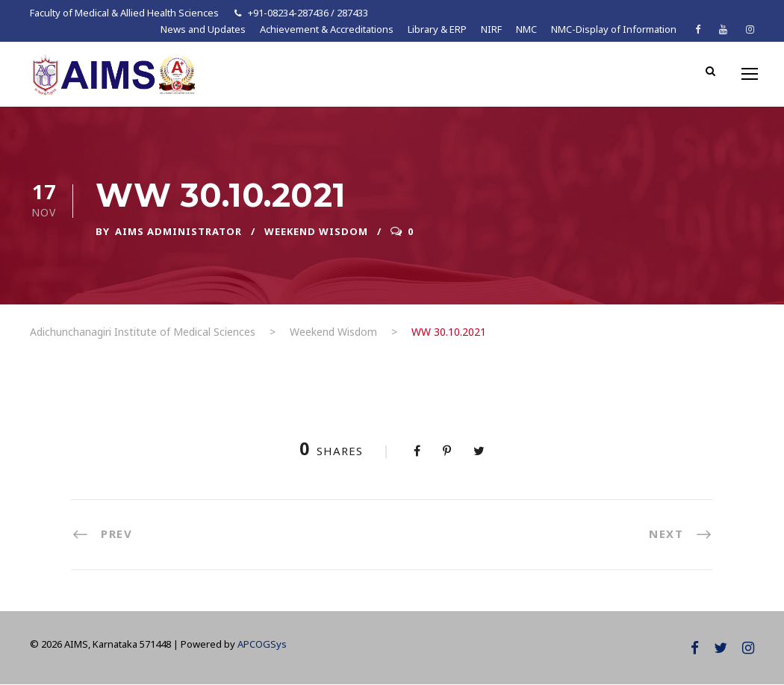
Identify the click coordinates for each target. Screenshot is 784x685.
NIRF (491, 29)
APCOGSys (262, 644)
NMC (526, 29)
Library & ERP (437, 29)
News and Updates (203, 29)
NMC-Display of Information (614, 29)
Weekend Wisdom (316, 231)
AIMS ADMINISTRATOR (178, 231)
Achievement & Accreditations (327, 29)
